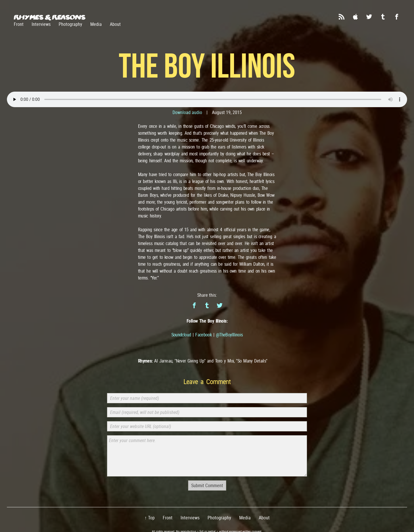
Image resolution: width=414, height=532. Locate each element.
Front (19, 24)
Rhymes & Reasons (50, 17)
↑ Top (150, 518)
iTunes (355, 17)
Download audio (187, 112)
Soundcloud (181, 335)
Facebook (397, 17)
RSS (342, 17)
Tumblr (383, 17)
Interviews (41, 24)
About (115, 24)
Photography (70, 24)
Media (96, 24)
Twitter (369, 17)
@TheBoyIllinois (229, 335)
